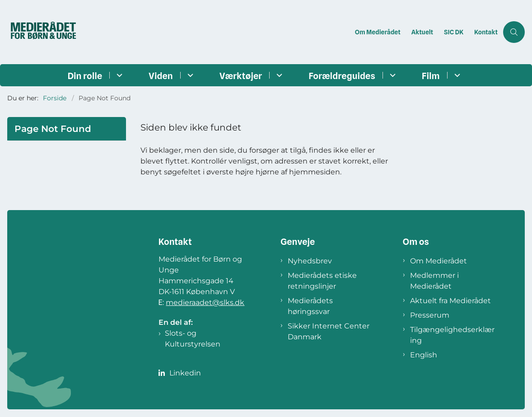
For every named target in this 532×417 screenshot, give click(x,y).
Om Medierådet (439, 261)
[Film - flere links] (456, 75)
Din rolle (85, 76)
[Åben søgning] (514, 32)
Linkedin (185, 373)
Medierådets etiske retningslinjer (322, 281)
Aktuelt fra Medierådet (450, 301)
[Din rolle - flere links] (118, 75)
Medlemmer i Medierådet (434, 281)
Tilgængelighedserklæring (452, 335)
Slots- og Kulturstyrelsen (193, 339)
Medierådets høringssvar (310, 306)
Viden (161, 76)
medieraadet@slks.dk (205, 302)
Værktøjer (241, 76)
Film (431, 76)
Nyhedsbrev (310, 261)
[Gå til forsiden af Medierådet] (51, 32)
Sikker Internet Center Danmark (329, 331)
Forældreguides (342, 76)
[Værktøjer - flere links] (278, 75)
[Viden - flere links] (189, 75)
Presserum (430, 315)
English (424, 355)
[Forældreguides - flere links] (391, 75)
